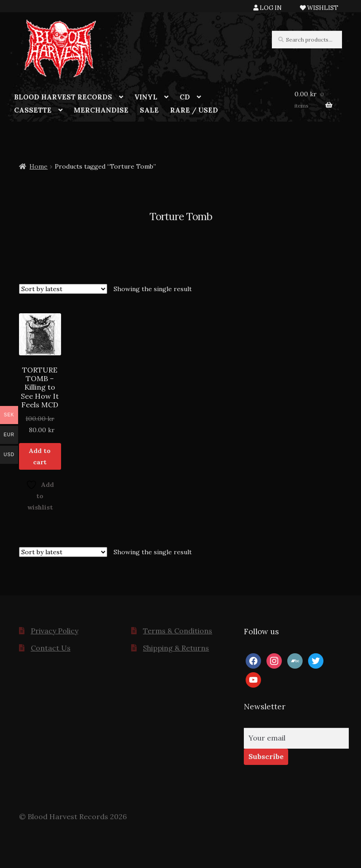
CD (185, 97)
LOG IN (268, 8)
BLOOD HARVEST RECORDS (63, 97)
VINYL (146, 97)
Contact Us (51, 648)
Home (38, 166)
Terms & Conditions (178, 631)
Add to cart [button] (40, 456)
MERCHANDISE (101, 110)
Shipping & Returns (176, 648)
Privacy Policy (55, 631)
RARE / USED (194, 110)
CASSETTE (33, 110)
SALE (149, 110)
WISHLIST (319, 8)
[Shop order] (63, 289)
